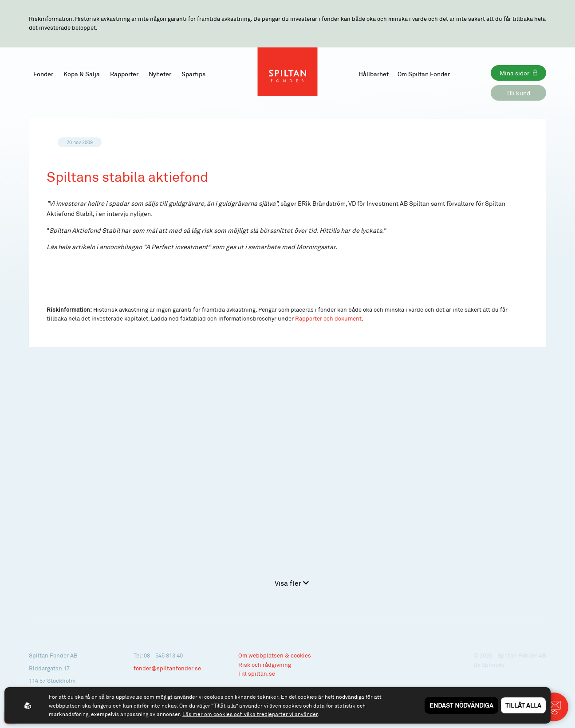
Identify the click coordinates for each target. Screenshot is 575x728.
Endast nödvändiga (461, 705)
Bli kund (519, 93)
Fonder (43, 74)
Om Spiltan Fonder (424, 74)
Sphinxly (493, 665)
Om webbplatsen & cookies (275, 655)
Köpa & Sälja (82, 74)
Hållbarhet (374, 74)
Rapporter (124, 74)
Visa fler (292, 583)
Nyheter (160, 74)
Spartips (193, 74)
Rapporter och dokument (328, 318)
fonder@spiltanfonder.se (167, 668)
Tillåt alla (523, 705)
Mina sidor (514, 73)
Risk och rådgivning (265, 665)
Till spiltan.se (257, 673)
